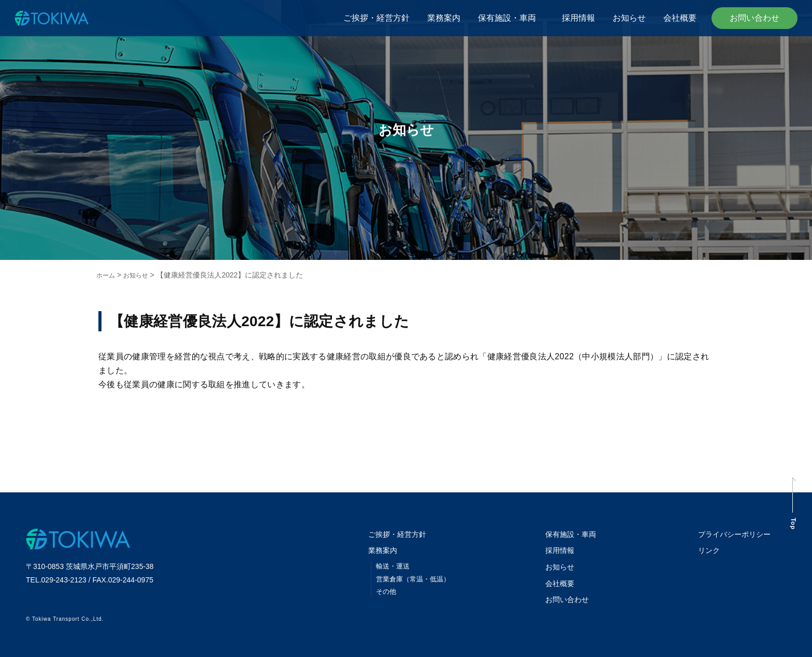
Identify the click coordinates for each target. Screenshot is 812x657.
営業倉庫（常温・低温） (416, 578)
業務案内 (444, 18)
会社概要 (680, 18)
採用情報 (578, 18)
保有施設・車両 (511, 18)
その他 (387, 590)
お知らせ (629, 18)
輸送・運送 (394, 565)
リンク (705, 550)
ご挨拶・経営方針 (376, 18)
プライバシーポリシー (732, 534)
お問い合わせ (755, 18)
